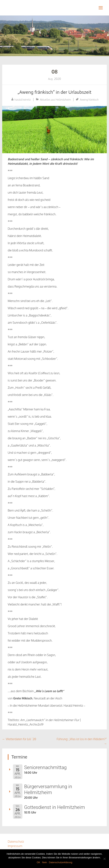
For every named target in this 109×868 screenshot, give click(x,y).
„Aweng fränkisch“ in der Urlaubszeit (54, 92)
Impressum (15, 846)
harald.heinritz (23, 100)
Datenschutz (16, 842)
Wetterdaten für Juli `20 (19, 739)
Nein (45, 862)
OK (38, 862)
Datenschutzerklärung (61, 862)
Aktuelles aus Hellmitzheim (55, 100)
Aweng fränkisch (89, 100)
